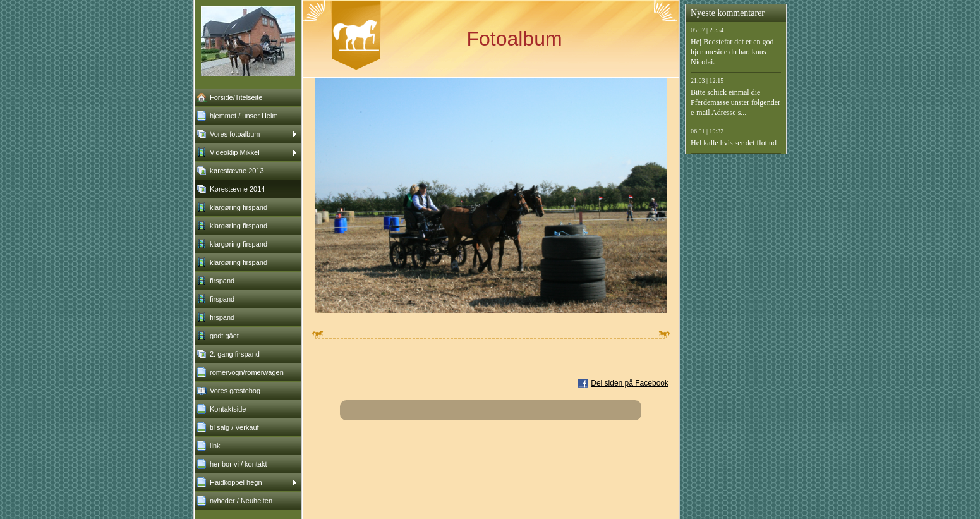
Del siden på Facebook (630, 383)
